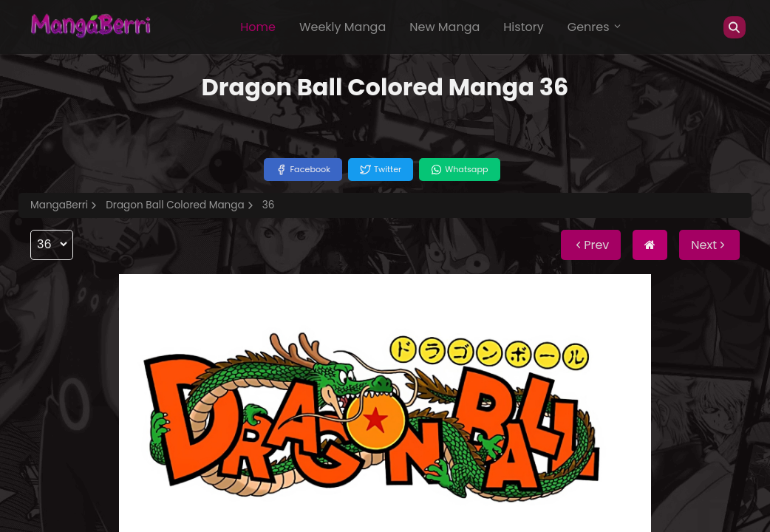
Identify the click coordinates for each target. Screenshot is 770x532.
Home (258, 27)
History (523, 27)
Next (709, 245)
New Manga (444, 27)
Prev (591, 245)
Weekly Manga (343, 27)
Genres (595, 27)
